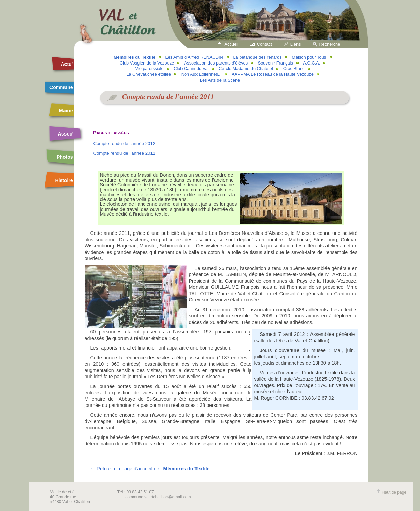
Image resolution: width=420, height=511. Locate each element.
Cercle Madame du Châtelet (246, 68)
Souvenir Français (276, 63)
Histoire (64, 180)
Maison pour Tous (309, 57)
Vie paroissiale (150, 68)
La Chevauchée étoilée (149, 74)
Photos (65, 157)
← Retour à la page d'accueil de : (150, 469)
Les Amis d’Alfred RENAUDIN (194, 57)
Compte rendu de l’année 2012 (124, 144)
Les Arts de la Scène (220, 80)
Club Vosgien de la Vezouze (147, 63)
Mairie (66, 111)
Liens (296, 44)
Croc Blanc (294, 68)
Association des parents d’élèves (216, 63)
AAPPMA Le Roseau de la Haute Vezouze (273, 74)
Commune (61, 87)
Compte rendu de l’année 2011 (124, 153)
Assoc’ (66, 134)
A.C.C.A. (312, 63)
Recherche (330, 44)
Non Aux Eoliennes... (201, 74)
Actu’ (67, 64)
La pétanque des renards (257, 57)
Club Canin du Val (191, 68)
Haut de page (391, 492)
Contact (264, 44)
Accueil (231, 44)
